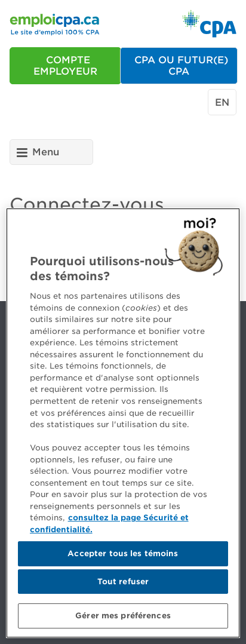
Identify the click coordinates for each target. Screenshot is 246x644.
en (222, 102)
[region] (123, 423)
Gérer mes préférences (123, 616)
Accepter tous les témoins (123, 553)
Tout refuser (123, 582)
